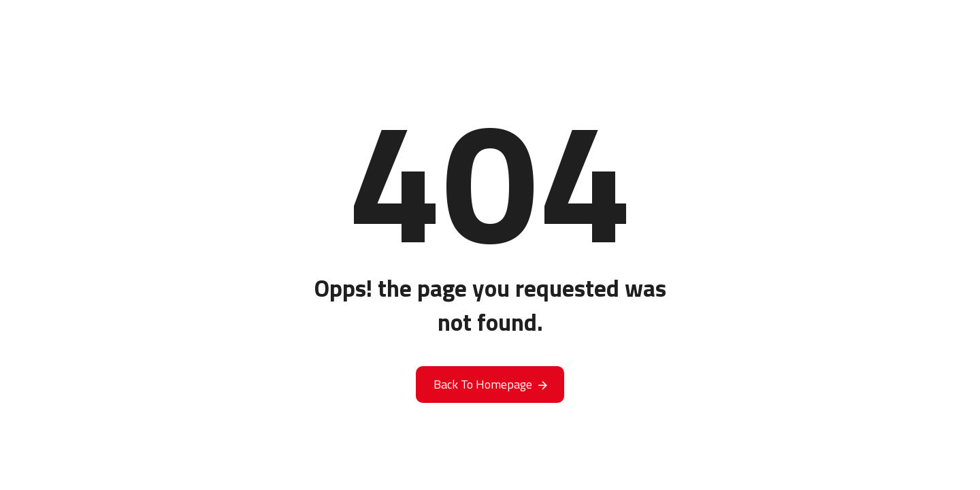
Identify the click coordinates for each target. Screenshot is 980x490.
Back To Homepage (483, 384)
